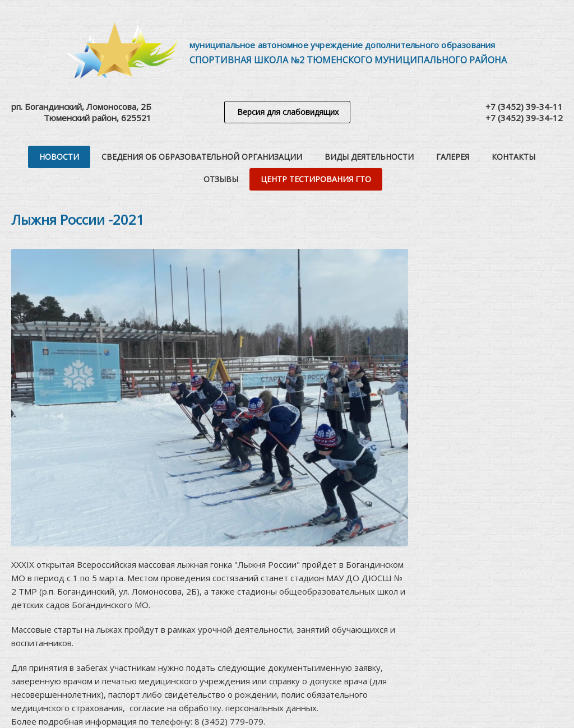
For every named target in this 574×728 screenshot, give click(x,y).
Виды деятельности (369, 157)
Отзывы (221, 179)
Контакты (513, 157)
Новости (59, 157)
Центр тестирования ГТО (316, 179)
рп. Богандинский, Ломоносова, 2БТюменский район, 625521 (81, 112)
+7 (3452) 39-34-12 (524, 118)
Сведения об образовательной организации (202, 157)
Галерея (453, 157)
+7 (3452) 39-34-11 (524, 106)
